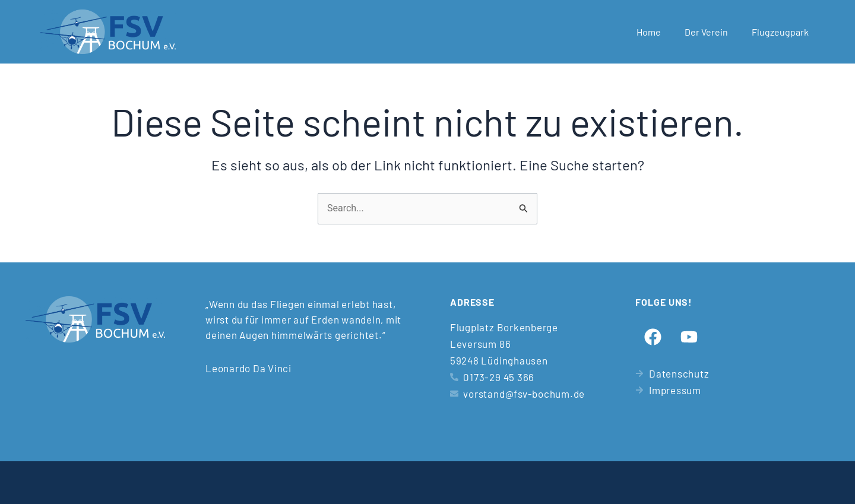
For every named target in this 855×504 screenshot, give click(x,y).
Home (649, 32)
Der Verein (706, 32)
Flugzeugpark (780, 32)
